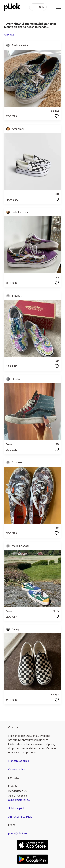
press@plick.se (18, 833)
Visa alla (9, 35)
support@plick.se (19, 800)
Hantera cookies (19, 761)
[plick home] (12, 7)
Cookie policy (17, 769)
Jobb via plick (16, 808)
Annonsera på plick (20, 817)
